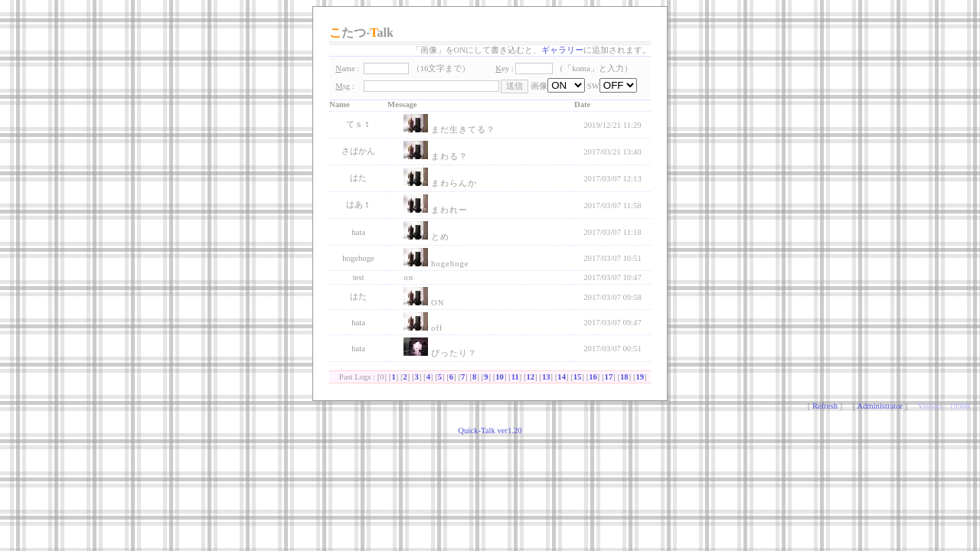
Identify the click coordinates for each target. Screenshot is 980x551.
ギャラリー (562, 50)
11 (515, 377)
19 (640, 377)
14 (562, 377)
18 (624, 377)
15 (578, 377)
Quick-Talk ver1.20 (490, 430)
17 (609, 377)
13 (546, 377)
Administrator (880, 406)
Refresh (825, 406)
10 (500, 377)
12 (531, 377)
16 (593, 377)
